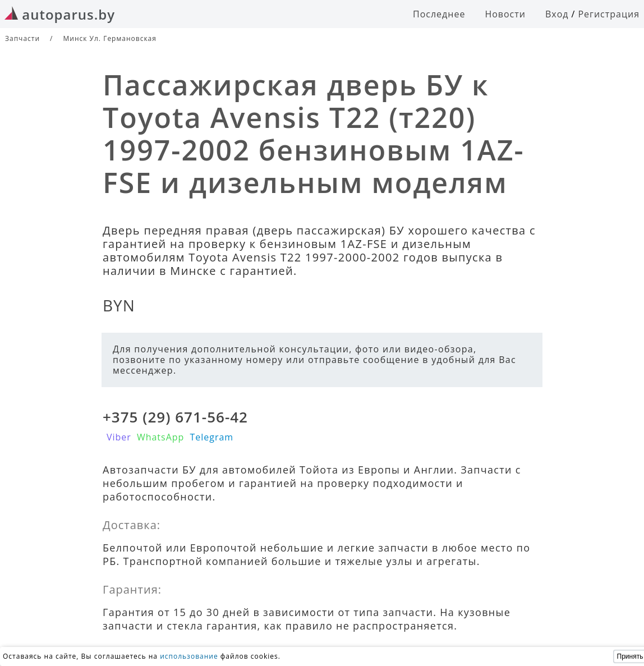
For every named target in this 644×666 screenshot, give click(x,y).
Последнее (439, 14)
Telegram (211, 437)
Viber (119, 437)
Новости (505, 14)
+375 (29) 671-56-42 (175, 417)
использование (189, 656)
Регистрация (609, 14)
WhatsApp (161, 437)
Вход (557, 14)
